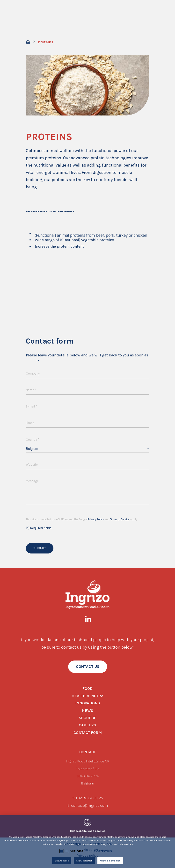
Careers (87, 725)
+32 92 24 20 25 (89, 798)
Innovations (88, 703)
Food (87, 688)
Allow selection (84, 861)
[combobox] (87, 449)
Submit (40, 548)
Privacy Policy (96, 519)
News (88, 711)
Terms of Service (120, 519)
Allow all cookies (110, 861)
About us (87, 718)
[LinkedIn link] (91, 620)
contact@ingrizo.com (89, 805)
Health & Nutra (87, 696)
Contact (87, 752)
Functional (75, 851)
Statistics (103, 851)
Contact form (88, 733)
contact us (88, 666)
